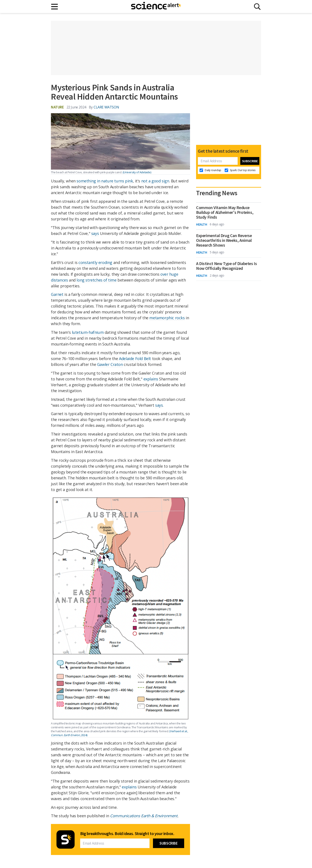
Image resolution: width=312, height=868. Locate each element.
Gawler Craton (110, 364)
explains (151, 379)
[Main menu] (55, 7)
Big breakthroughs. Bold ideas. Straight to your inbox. (127, 834)
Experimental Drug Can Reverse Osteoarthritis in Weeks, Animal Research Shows (224, 240)
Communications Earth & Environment (144, 816)
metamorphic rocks (167, 318)
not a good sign (155, 181)
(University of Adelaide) (137, 172)
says (95, 233)
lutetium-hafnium (88, 332)
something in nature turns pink (105, 181)
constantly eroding (95, 262)
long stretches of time (96, 280)
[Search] (257, 7)
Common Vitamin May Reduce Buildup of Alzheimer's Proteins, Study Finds (225, 212)
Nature (57, 107)
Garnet (57, 294)
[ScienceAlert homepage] (156, 7)
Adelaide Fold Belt (135, 359)
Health (202, 224)
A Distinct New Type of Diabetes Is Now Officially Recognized (226, 266)
